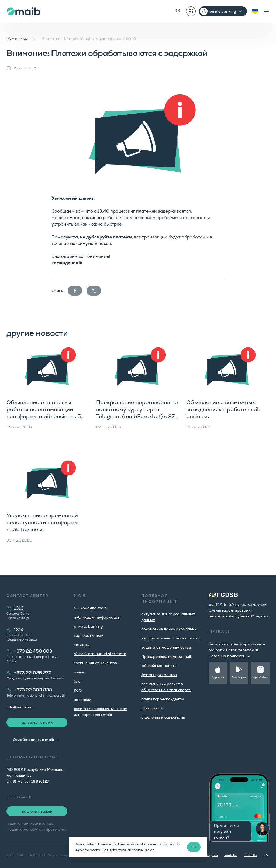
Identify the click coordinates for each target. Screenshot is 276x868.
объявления (17, 38)
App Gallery (260, 677)
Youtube (231, 855)
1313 (19, 608)
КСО (78, 690)
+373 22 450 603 (33, 651)
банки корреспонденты (163, 699)
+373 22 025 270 (33, 673)
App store (218, 677)
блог (78, 681)
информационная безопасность (170, 638)
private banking (88, 626)
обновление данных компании (169, 629)
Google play (239, 677)
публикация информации (97, 617)
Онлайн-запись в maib (34, 740)
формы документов (159, 675)
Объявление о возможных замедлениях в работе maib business (223, 409)
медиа (80, 672)
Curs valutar (153, 708)
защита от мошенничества (166, 647)
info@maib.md (20, 707)
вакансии (82, 700)
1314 (19, 630)
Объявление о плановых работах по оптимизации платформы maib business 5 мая (44, 413)
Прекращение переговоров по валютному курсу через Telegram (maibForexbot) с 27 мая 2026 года (137, 413)
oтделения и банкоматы (163, 717)
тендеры (82, 645)
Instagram (210, 855)
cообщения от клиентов (95, 663)
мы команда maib (90, 608)
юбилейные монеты (159, 666)
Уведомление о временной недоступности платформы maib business (42, 522)
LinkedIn (250, 855)
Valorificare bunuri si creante (100, 654)
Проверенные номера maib (167, 656)
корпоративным (89, 635)
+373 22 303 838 (33, 690)
